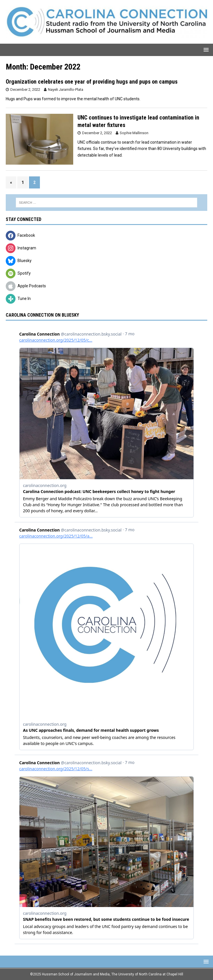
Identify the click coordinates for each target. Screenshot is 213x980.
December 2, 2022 (25, 89)
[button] (205, 50)
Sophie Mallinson (134, 133)
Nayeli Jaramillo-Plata (66, 89)
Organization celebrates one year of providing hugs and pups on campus (92, 82)
